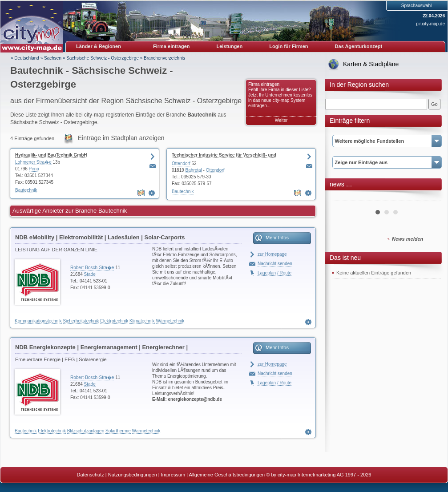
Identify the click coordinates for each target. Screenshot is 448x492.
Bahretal (194, 170)
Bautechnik (26, 190)
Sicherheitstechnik (81, 321)
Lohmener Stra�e (33, 162)
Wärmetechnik (170, 321)
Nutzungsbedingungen (133, 475)
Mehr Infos (277, 238)
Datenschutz (91, 475)
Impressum (173, 475)
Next (429, 198)
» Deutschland (25, 58)
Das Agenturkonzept (359, 46)
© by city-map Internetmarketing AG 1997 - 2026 (319, 475)
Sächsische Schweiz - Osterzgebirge (103, 58)
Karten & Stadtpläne (371, 64)
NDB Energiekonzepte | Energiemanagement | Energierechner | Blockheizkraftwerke (101, 349)
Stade (90, 274)
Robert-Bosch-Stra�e (92, 268)
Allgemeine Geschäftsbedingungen (227, 475)
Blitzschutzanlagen (86, 431)
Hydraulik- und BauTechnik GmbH (51, 155)
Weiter (281, 120)
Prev (343, 198)
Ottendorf (181, 163)
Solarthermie (118, 431)
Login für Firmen (289, 46)
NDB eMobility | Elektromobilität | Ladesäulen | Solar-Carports (100, 237)
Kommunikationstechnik (38, 321)
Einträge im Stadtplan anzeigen (121, 138)
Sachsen (53, 58)
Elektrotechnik (114, 321)
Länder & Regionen (99, 46)
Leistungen (230, 46)
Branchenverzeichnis (164, 58)
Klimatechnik (142, 321)
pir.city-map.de (430, 24)
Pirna (34, 169)
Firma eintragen (172, 46)
